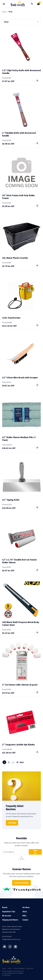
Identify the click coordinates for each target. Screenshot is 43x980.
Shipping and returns (10, 920)
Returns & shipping (19, 968)
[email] (15, 852)
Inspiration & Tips (9, 912)
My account (7, 916)
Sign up (35, 852)
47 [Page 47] (17, 762)
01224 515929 (7, 936)
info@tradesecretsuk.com (11, 939)
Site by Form (30, 968)
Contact (25, 920)
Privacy (10, 968)
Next (22, 762)
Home (4, 12)
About (25, 912)
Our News (26, 907)
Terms (4, 968)
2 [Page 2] (9, 762)
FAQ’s (24, 916)
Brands (5, 907)
